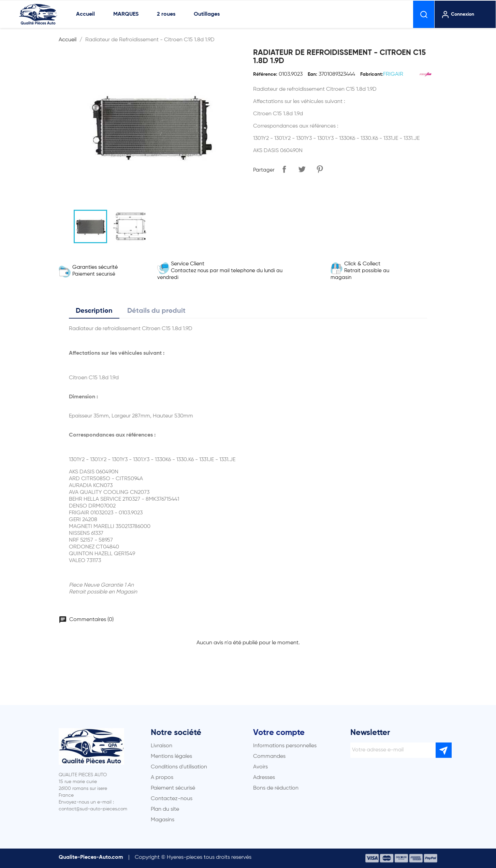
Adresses (264, 778)
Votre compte (279, 733)
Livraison (162, 746)
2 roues (166, 14)
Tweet (302, 169)
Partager (284, 169)
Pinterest (320, 169)
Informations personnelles (285, 746)
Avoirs (260, 767)
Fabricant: (372, 74)
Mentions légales (171, 756)
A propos (162, 778)
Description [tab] (94, 311)
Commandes (269, 756)
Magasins (163, 820)
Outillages (207, 14)
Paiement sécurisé (173, 788)
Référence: (265, 74)
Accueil (85, 14)
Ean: (312, 74)
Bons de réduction (276, 788)
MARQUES (126, 14)
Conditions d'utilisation (179, 767)
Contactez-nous (172, 799)
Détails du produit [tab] (156, 311)
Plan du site (165, 809)
